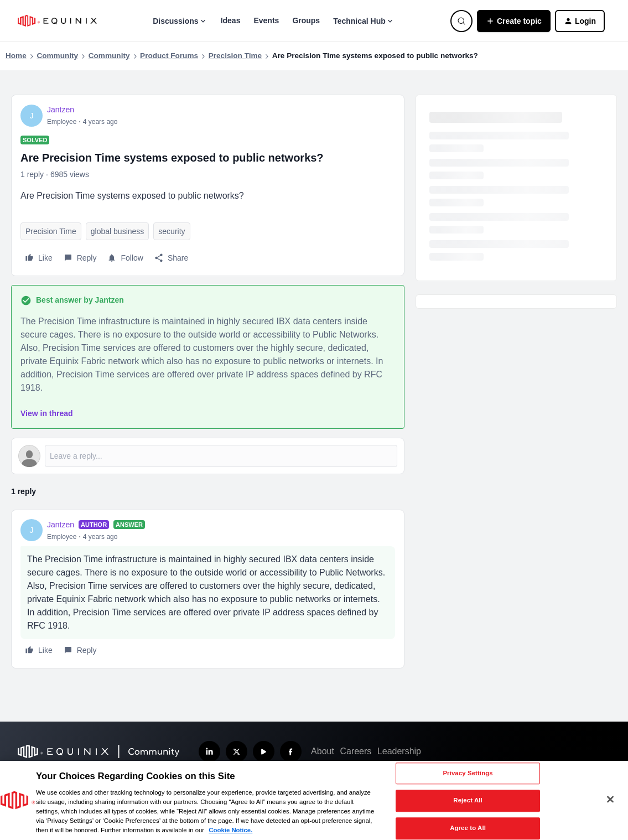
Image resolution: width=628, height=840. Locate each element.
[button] (514, 21)
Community (57, 56)
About (323, 751)
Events (266, 20)
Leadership (399, 751)
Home (16, 56)
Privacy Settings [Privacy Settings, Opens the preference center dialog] (468, 773)
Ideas (231, 20)
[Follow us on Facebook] (291, 752)
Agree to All (468, 828)
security (172, 231)
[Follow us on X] (237, 752)
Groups (306, 20)
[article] (208, 589)
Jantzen (61, 110)
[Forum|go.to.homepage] (57, 21)
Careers (355, 751)
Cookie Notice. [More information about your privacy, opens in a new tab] (230, 830)
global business (118, 231)
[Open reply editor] (208, 456)
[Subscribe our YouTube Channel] (264, 752)
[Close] (610, 800)
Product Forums (169, 56)
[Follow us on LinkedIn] (209, 752)
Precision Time (235, 56)
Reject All (468, 801)
